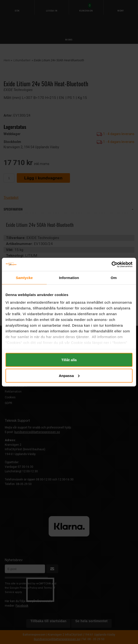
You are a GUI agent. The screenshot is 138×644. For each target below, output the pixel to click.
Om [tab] (114, 278)
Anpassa (69, 375)
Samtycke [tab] (24, 278)
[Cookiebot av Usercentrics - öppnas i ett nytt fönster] (112, 264)
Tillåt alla (69, 360)
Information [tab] (69, 278)
